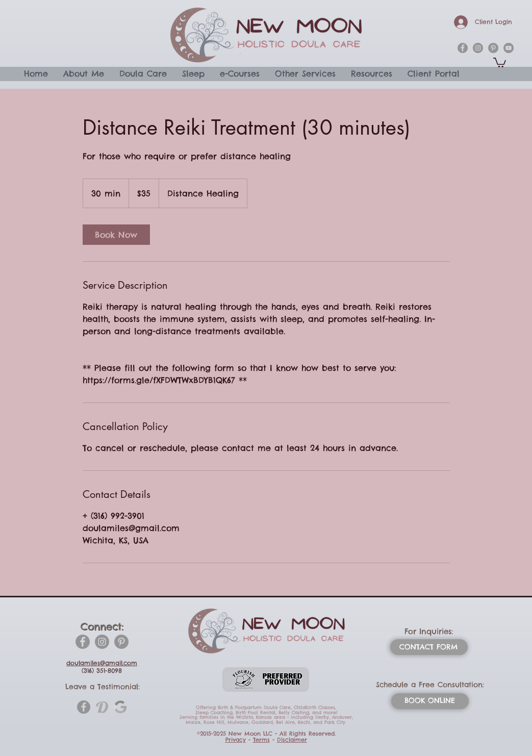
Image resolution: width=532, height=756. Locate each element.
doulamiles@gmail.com (102, 663)
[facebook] (463, 48)
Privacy (236, 740)
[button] (500, 62)
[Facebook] (83, 642)
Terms (261, 740)
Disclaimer (292, 740)
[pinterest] (493, 48)
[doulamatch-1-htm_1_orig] (102, 707)
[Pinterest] (121, 642)
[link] (116, 235)
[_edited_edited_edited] (120, 707)
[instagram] (478, 48)
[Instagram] (102, 642)
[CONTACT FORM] (429, 647)
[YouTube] (509, 48)
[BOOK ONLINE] (430, 701)
